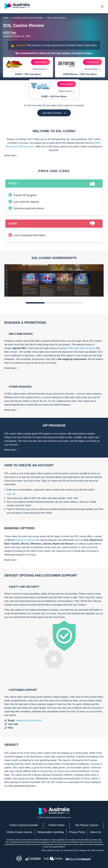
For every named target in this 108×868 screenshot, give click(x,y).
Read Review (40, 69)
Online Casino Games (20, 832)
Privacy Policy (77, 832)
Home (6, 18)
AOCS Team (10, 32)
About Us (96, 832)
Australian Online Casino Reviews (28, 18)
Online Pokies (56, 825)
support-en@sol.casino (28, 720)
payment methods (26, 540)
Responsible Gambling (51, 832)
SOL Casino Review (56, 18)
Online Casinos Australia (24, 825)
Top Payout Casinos (87, 825)
